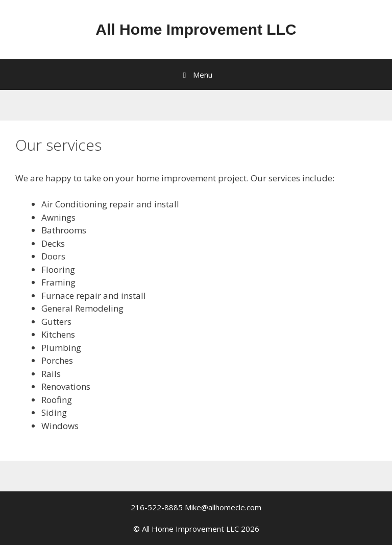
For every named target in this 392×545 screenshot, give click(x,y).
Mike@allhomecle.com (223, 507)
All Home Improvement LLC (196, 29)
